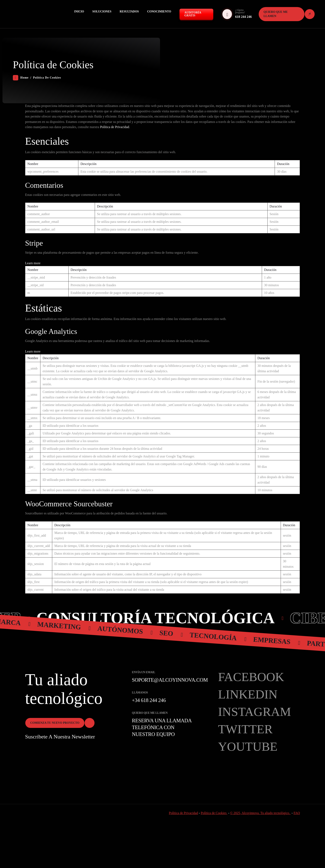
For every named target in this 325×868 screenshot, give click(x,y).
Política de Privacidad (115, 127)
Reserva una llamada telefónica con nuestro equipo (162, 727)
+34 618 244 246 (149, 700)
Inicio (79, 12)
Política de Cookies (214, 813)
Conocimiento (159, 12)
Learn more (33, 263)
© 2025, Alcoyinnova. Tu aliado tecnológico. (260, 813)
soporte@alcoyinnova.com (170, 680)
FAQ (297, 813)
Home (21, 78)
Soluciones (102, 12)
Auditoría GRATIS (193, 14)
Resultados (129, 12)
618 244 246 (243, 17)
